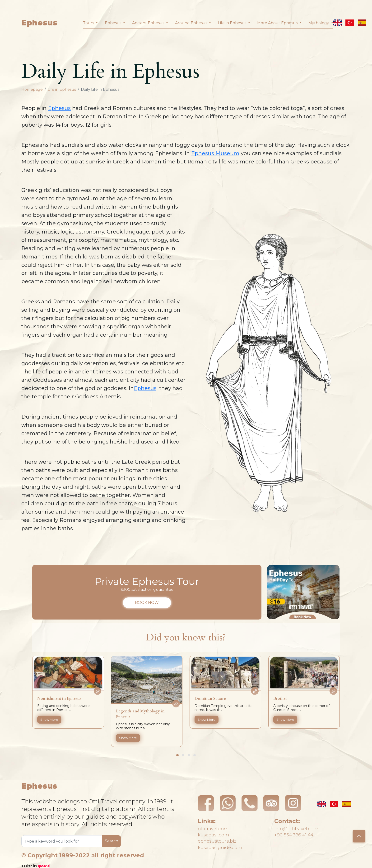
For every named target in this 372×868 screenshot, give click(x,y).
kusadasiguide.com (225, 852)
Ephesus (39, 23)
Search (112, 841)
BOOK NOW (147, 603)
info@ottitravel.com (302, 824)
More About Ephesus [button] (278, 23)
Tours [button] (89, 23)
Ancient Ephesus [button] (149, 23)
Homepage (32, 89)
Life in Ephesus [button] (233, 23)
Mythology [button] (319, 23)
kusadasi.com (217, 833)
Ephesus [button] (114, 23)
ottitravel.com (217, 824)
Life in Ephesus (62, 89)
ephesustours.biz (221, 843)
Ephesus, (146, 388)
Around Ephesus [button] (192, 23)
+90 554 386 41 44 (299, 833)
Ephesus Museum (215, 153)
